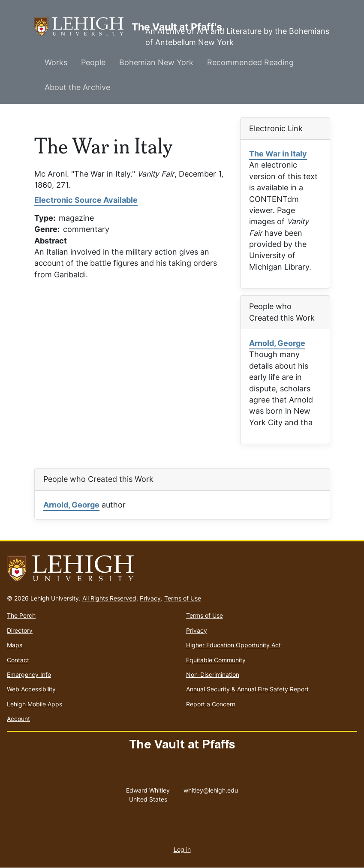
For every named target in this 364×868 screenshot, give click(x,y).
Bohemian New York (156, 62)
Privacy (150, 598)
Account (18, 719)
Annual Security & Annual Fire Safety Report (247, 689)
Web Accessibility (31, 689)
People (93, 62)
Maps (15, 645)
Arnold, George (277, 343)
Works (56, 62)
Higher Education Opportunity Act (233, 645)
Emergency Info (29, 674)
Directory (20, 630)
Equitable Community (216, 660)
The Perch (21, 615)
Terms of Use (183, 598)
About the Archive (77, 87)
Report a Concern (211, 704)
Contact (18, 660)
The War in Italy (278, 154)
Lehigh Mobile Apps (35, 704)
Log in (182, 849)
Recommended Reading (250, 62)
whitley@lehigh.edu (211, 788)
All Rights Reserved (109, 598)
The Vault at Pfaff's (83, 27)
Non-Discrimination (213, 674)
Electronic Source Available (86, 200)
